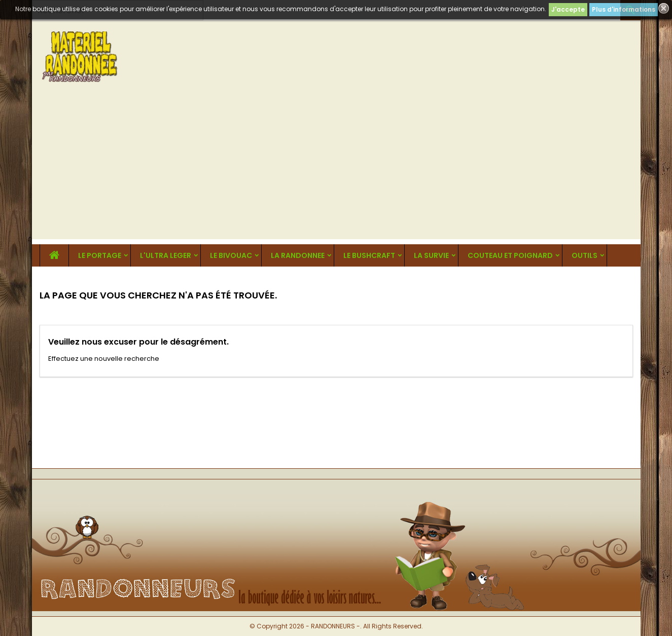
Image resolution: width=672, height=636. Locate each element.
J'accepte (568, 9)
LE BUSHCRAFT (369, 255)
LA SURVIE (431, 255)
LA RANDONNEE (298, 255)
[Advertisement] (336, 168)
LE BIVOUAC (231, 255)
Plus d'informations (624, 9)
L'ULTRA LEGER (166, 255)
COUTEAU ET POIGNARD (510, 255)
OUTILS (585, 255)
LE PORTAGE (100, 255)
